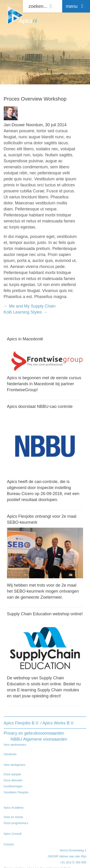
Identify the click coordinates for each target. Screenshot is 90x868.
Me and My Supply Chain (30, 306)
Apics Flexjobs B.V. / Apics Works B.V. (39, 723)
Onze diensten (13, 780)
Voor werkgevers (15, 765)
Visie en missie (13, 817)
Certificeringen (13, 786)
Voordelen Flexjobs (16, 792)
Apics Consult (13, 834)
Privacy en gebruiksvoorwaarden (34, 733)
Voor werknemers (15, 745)
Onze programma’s (16, 823)
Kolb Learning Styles (26, 312)
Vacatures (10, 754)
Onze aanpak (12, 774)
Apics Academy (14, 808)
